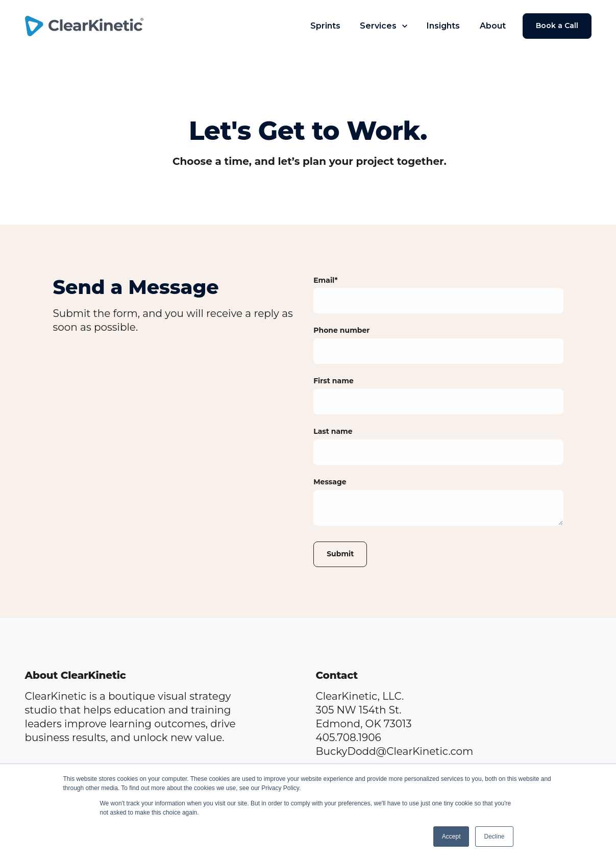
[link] (89, 25)
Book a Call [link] (557, 26)
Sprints (325, 26)
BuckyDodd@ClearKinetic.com (395, 751)
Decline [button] (494, 837)
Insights (443, 26)
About (493, 26)
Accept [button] (451, 837)
